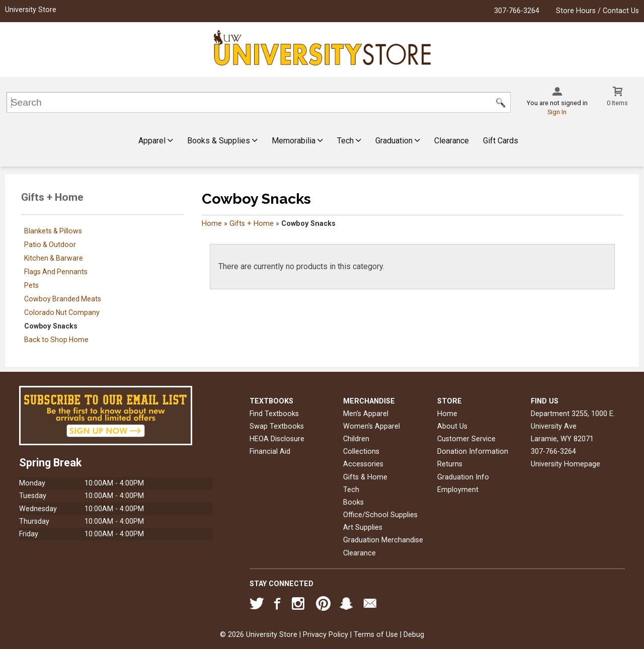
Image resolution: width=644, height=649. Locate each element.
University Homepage (566, 464)
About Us (452, 426)
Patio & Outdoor (50, 245)
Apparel (156, 141)
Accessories (363, 464)
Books (353, 502)
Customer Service (466, 439)
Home (212, 224)
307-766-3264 (517, 11)
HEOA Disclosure (277, 439)
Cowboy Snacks (51, 326)
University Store (31, 10)
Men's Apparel (366, 414)
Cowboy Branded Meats (63, 299)
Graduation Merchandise (383, 540)
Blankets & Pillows (53, 231)
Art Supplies (363, 528)
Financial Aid (270, 452)
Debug (414, 635)
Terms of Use (376, 635)
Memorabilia (297, 141)
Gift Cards (501, 141)
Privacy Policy (326, 635)
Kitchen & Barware (54, 258)
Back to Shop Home (56, 340)
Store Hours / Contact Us (597, 11)
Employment (458, 490)
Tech (349, 141)
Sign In (557, 112)
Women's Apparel (372, 426)
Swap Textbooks (277, 426)
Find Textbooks (274, 414)
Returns (450, 464)
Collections (361, 452)
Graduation (398, 141)
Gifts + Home (252, 224)
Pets (31, 285)
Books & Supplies (222, 141)
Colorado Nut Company (62, 312)
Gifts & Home (365, 477)
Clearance (452, 141)
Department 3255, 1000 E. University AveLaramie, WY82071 (573, 426)
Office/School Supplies (380, 515)
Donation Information (473, 452)
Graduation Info (463, 477)
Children (356, 439)
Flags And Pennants (56, 272)
